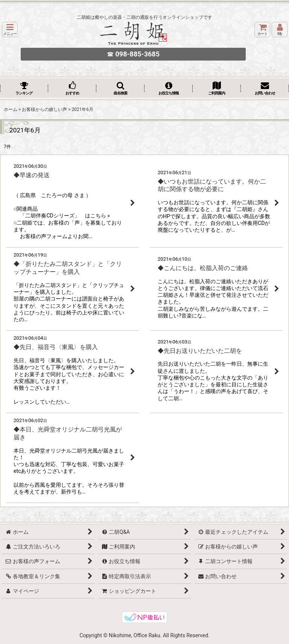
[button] (10, 30)
